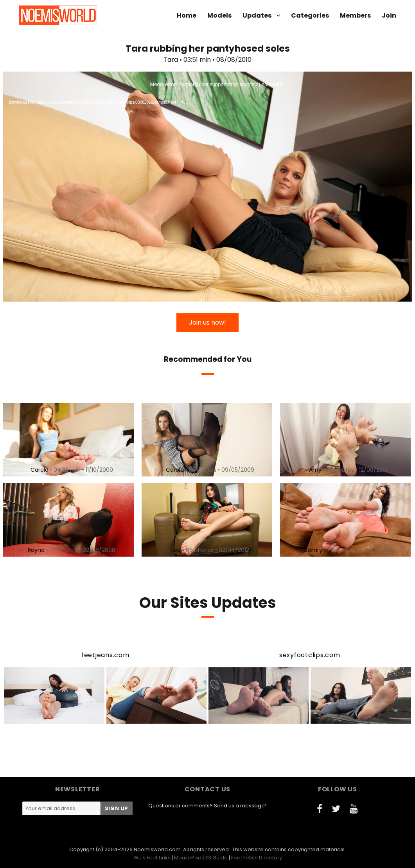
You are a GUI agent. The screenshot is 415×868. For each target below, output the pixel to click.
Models (219, 15)
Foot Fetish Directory (257, 858)
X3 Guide (216, 858)
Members (355, 15)
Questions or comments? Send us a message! (207, 806)
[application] (208, 187)
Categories (310, 15)
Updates (257, 15)
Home (187, 15)
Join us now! (208, 323)
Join (389, 15)
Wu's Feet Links (152, 858)
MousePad (188, 858)
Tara (171, 60)
